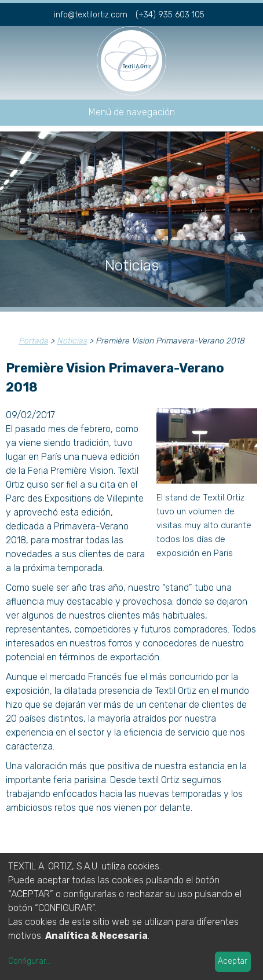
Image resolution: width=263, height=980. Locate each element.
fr (232, 13)
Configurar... (30, 961)
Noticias (72, 341)
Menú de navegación (132, 112)
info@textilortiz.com (91, 15)
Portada (33, 341)
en (251, 13)
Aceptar (233, 961)
